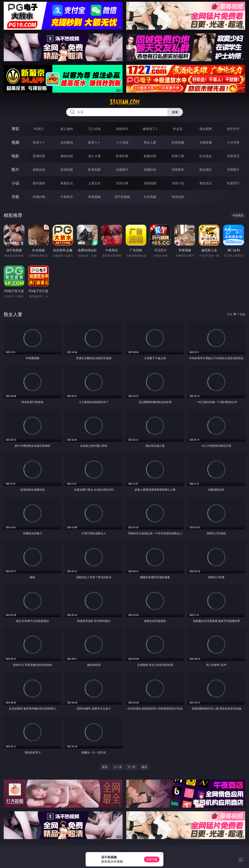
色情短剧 (178, 197)
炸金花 (178, 129)
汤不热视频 (122, 197)
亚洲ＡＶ (39, 142)
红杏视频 (150, 197)
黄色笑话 (206, 183)
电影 (15, 156)
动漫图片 (122, 170)
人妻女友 (94, 183)
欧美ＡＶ (94, 142)
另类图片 (233, 170)
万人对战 (94, 129)
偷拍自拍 (67, 156)
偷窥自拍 (39, 170)
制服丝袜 (150, 156)
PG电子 (39, 129)
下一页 (131, 767)
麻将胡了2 (150, 129)
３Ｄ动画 (122, 142)
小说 (15, 183)
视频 (15, 142)
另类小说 (178, 183)
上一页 (118, 767)
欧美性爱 (122, 156)
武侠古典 (122, 183)
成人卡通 (94, 156)
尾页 (144, 767)
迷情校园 (150, 183)
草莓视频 (94, 197)
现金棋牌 (206, 129)
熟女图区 (206, 170)
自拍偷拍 (67, 142)
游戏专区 (122, 129)
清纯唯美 (178, 170)
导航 (15, 197)
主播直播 (206, 142)
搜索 (175, 112)
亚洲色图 (67, 170)
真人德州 (67, 129)
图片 (15, 169)
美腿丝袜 (150, 170)
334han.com (124, 102)
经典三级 (178, 156)
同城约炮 (39, 197)
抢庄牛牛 (233, 129)
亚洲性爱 (39, 156)
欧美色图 (94, 170)
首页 (105, 767)
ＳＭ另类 (233, 142)
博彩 (15, 129)
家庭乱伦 (67, 183)
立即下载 (152, 859)
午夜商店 (67, 197)
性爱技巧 (233, 183)
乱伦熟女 (206, 156)
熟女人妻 (150, 142)
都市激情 (39, 183)
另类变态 (233, 156)
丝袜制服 (178, 142)
